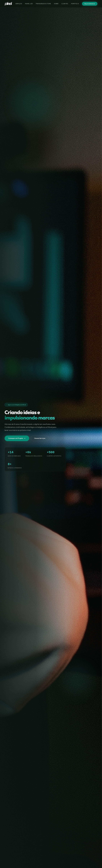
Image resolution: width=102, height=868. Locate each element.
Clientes (65, 4)
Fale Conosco (90, 4)
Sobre (56, 4)
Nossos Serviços (40, 438)
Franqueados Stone (43, 4)
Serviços (19, 4)
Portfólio (75, 4)
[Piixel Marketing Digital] (8, 4)
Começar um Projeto (17, 438)
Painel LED (29, 4)
